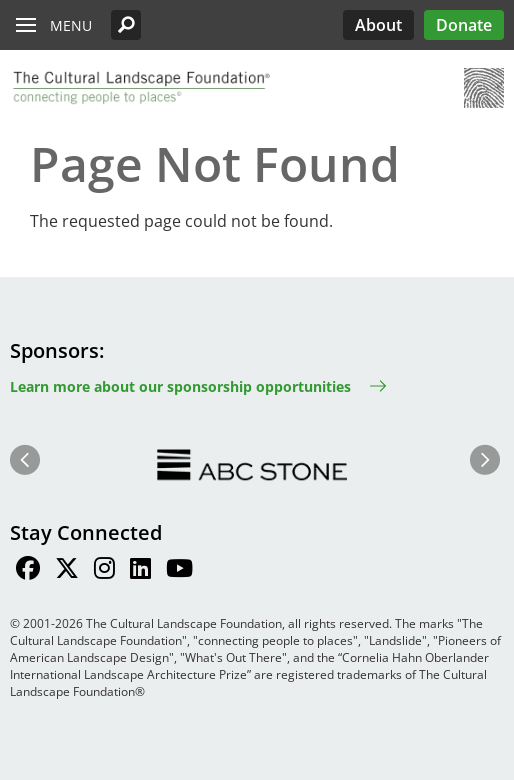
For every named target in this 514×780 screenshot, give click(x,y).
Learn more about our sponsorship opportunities (180, 386)
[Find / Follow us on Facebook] (28, 571)
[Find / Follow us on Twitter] (67, 571)
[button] (126, 25)
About (378, 25)
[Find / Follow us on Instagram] (104, 571)
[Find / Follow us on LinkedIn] (140, 571)
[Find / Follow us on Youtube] (179, 571)
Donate (464, 25)
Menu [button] (71, 25)
